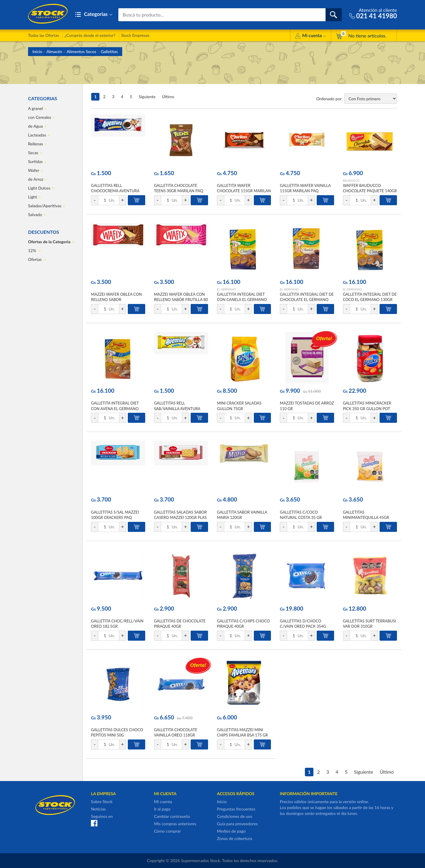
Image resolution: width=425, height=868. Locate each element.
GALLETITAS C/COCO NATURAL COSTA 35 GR (301, 515)
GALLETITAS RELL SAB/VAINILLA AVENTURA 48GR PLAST (177, 408)
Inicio (37, 51)
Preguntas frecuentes (236, 809)
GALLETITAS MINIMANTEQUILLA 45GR (366, 515)
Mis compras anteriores (175, 824)
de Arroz (36, 179)
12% (33, 250)
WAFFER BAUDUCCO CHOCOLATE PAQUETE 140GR (370, 188)
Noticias (98, 809)
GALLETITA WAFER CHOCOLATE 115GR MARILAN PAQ (244, 191)
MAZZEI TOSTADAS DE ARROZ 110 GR (307, 406)
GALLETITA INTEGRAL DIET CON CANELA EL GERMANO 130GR (242, 300)
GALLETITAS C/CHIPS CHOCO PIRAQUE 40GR (243, 624)
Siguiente (147, 97)
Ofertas (35, 259)
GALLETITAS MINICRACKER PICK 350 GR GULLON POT (367, 406)
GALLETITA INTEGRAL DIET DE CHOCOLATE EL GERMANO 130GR (307, 300)
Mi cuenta (311, 36)
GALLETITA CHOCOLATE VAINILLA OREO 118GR (176, 732)
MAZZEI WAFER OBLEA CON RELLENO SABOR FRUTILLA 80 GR (181, 300)
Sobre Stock (102, 802)
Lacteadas (37, 135)
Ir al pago (162, 809)
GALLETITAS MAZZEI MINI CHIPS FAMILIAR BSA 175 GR (242, 732)
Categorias (94, 15)
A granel (35, 108)
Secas (33, 153)
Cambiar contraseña (172, 816)
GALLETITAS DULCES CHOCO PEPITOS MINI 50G (117, 732)
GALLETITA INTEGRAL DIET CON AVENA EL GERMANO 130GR (115, 408)
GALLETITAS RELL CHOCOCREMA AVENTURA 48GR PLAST (115, 191)
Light (33, 197)
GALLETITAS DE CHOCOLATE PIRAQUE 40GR (180, 624)
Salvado (35, 214)
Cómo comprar (167, 831)
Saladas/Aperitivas (45, 206)
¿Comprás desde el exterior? (90, 35)
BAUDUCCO (351, 180)
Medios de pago (231, 831)
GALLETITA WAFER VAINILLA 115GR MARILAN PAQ (305, 188)
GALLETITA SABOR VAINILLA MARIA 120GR (242, 515)
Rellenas (36, 144)
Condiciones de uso (235, 816)
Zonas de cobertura (234, 838)
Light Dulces (39, 188)
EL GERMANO (226, 289)
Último (168, 97)
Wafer (34, 170)
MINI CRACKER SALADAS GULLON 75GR (239, 406)
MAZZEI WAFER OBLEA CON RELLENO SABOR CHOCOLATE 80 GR (116, 300)
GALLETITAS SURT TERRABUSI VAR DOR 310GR (370, 624)
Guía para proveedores (237, 824)
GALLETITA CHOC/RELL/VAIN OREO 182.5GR (117, 624)
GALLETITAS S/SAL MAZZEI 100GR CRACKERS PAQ (115, 515)
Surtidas (35, 161)
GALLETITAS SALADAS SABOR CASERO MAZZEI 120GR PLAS (180, 515)
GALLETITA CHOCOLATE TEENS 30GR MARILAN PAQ (179, 188)
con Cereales (40, 117)
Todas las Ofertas (44, 35)
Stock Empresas (135, 35)
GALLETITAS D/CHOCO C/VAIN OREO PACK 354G (303, 624)
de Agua (35, 126)
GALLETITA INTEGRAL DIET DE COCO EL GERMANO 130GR (370, 297)
